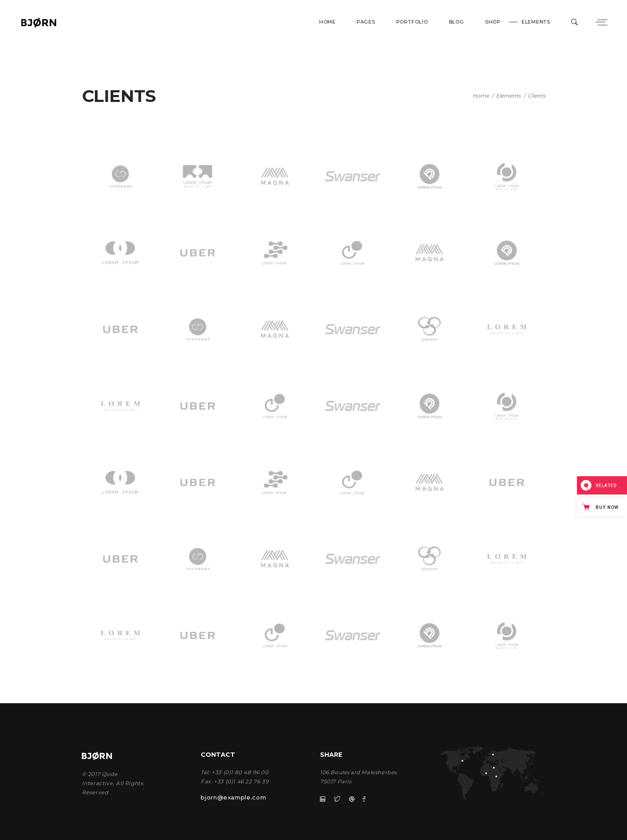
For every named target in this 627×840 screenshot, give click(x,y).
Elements (508, 96)
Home (481, 96)
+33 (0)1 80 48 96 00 (240, 772)
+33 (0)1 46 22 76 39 (241, 781)
